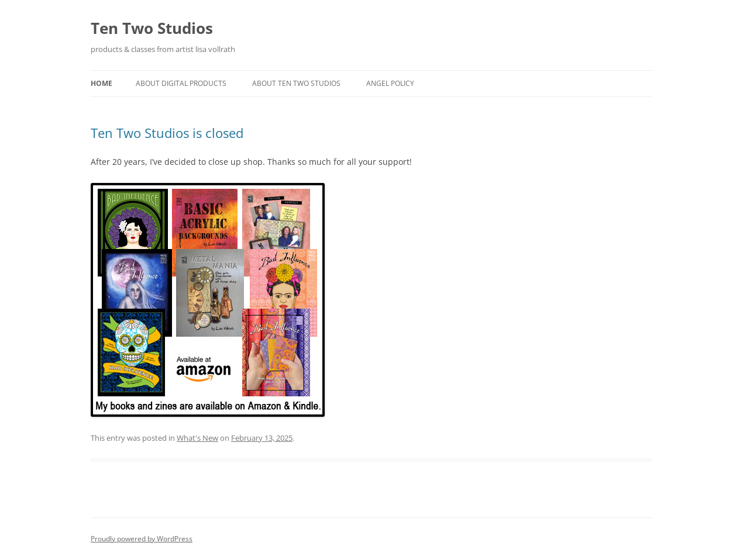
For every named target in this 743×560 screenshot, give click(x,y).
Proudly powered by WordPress (142, 539)
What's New (197, 438)
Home (102, 83)
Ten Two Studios (152, 28)
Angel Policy (390, 83)
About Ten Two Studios (296, 83)
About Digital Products (181, 83)
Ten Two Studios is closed (167, 133)
